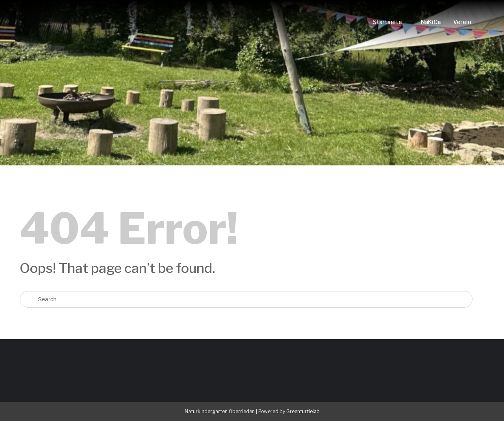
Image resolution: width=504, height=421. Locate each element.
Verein (462, 22)
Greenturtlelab (303, 411)
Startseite (387, 22)
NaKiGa (431, 22)
